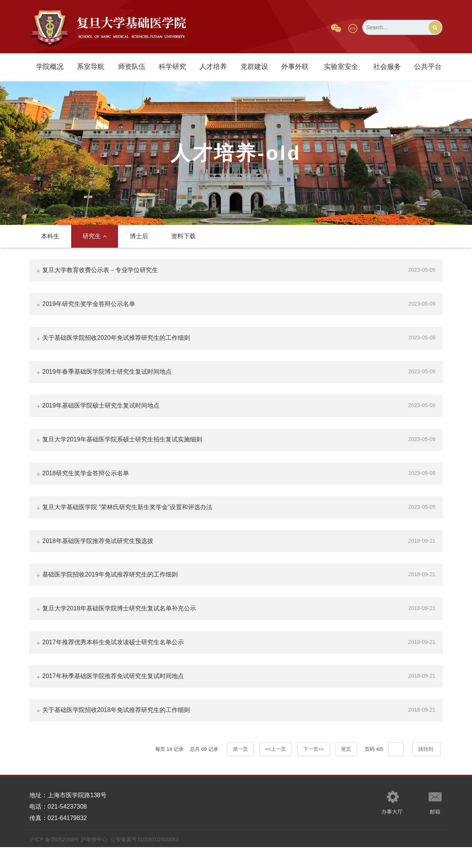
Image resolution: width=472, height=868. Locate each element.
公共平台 (428, 67)
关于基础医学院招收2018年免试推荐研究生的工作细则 (116, 730)
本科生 (50, 236)
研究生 (95, 236)
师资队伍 (132, 67)
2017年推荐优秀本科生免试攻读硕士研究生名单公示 (113, 659)
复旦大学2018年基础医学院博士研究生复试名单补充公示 (120, 624)
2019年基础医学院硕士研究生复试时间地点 (101, 412)
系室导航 (91, 67)
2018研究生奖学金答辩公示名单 (86, 483)
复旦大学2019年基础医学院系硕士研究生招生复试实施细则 (123, 447)
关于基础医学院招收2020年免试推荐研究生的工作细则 (116, 342)
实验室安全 (341, 67)
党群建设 (254, 67)
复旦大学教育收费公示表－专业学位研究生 (100, 271)
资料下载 (183, 236)
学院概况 (50, 67)
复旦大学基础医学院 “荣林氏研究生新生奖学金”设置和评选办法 (128, 518)
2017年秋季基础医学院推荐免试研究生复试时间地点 (113, 695)
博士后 (139, 236)
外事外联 (295, 67)
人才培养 (213, 67)
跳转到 (427, 770)
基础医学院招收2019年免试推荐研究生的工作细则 (110, 589)
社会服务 (387, 67)
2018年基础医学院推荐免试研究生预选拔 (98, 553)
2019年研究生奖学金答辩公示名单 (89, 306)
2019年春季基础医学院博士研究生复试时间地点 (107, 377)
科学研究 (172, 67)
